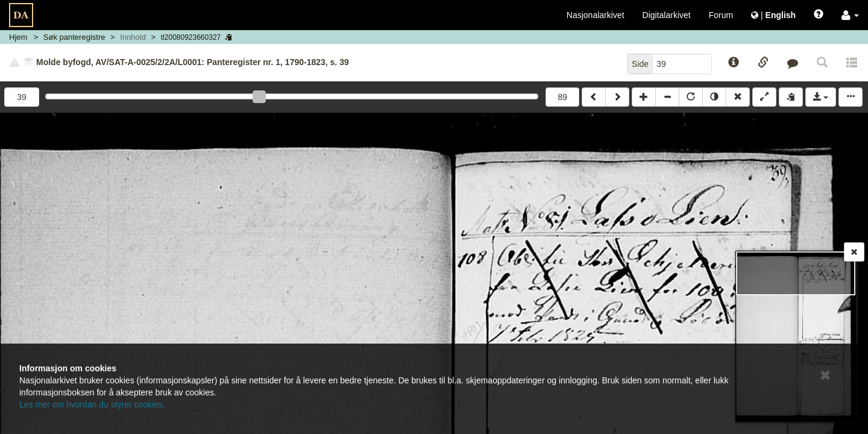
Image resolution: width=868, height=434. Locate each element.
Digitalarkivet (667, 15)
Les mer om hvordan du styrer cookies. (92, 404)
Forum (721, 15)
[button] (850, 15)
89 (562, 97)
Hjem (18, 37)
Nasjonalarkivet (596, 15)
